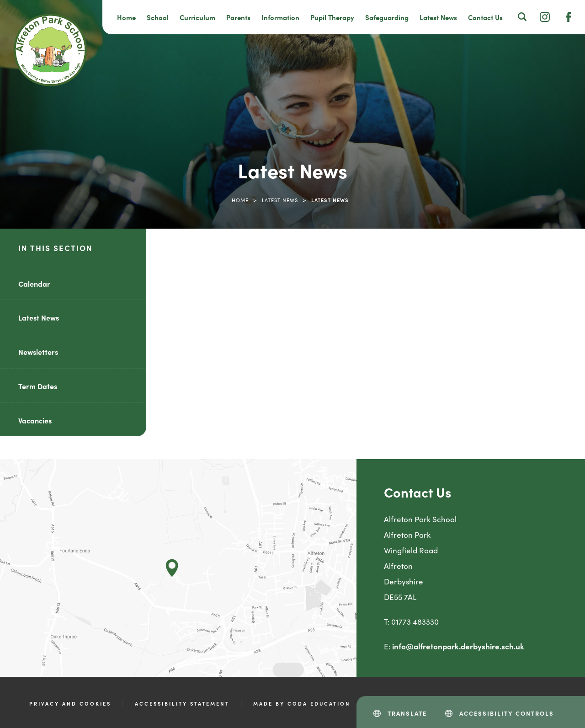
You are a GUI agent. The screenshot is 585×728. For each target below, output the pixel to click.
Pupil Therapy (332, 17)
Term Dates (38, 386)
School (158, 17)
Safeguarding (387, 17)
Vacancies (35, 420)
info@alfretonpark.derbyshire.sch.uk (458, 646)
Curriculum (197, 17)
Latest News (438, 17)
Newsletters (38, 352)
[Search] (522, 16)
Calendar (34, 284)
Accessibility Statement (182, 703)
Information (280, 17)
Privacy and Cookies (70, 703)
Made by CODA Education (302, 703)
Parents (238, 17)
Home (126, 17)
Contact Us (485, 17)
